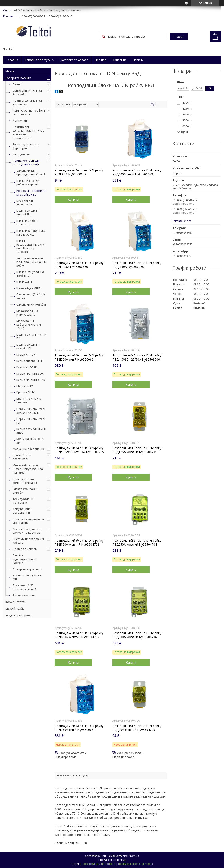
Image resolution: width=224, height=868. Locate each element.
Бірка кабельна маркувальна (27, 313)
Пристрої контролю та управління (28, 521)
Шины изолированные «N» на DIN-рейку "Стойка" (31, 246)
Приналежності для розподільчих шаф (26, 162)
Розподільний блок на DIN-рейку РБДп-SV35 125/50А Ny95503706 (137, 357)
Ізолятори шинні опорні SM (28, 213)
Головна (12, 60)
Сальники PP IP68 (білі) (32, 305)
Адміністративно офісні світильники (29, 112)
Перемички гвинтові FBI (31, 421)
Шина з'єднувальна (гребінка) (30, 274)
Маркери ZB (25, 386)
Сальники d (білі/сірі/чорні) (31, 296)
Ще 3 (185, 132)
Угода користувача (19, 615)
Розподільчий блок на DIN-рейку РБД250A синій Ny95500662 (79, 728)
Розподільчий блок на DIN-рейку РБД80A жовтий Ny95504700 (137, 728)
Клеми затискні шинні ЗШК (31, 431)
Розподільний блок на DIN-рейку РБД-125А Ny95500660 (79, 265)
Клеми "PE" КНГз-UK (30, 374)
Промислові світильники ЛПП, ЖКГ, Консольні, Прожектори (28, 132)
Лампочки (20, 121)
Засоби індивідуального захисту (24, 559)
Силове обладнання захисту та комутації (27, 531)
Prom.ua (134, 856)
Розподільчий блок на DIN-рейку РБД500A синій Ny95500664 (79, 357)
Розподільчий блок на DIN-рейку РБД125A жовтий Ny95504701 (137, 450)
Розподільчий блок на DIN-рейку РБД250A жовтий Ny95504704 (137, 543)
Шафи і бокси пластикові (22, 457)
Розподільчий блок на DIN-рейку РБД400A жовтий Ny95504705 (79, 635)
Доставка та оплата (74, 60)
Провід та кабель (25, 549)
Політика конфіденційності (136, 864)
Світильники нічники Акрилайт (27, 92)
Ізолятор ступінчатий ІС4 (31, 337)
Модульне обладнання (29, 449)
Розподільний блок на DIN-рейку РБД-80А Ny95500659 (79, 172)
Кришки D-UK (25, 392)
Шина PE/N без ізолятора (27, 223)
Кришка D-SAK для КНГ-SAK (29, 401)
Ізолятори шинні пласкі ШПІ (28, 346)
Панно (17, 84)
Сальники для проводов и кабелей (31, 173)
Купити (73, 199)
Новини (138, 60)
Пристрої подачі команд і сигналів (25, 481)
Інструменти (21, 154)
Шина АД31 (24, 282)
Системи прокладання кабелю (28, 541)
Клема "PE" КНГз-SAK (31, 380)
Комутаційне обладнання (22, 511)
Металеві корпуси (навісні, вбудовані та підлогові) (28, 469)
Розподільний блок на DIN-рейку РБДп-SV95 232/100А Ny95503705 (79, 450)
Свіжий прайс (15, 608)
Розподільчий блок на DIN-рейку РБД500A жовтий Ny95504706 (137, 635)
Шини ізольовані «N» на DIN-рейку (31, 233)
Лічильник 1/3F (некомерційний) (24, 587)
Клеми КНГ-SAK (27, 367)
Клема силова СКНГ (30, 361)
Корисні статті (15, 602)
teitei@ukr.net (182, 221)
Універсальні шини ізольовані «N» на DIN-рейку (32, 262)
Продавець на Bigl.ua (112, 860)
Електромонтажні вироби (25, 491)
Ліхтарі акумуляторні (27, 569)
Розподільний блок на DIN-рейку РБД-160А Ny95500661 (137, 265)
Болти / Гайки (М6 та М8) (27, 577)
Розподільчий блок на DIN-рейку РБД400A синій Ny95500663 (137, 172)
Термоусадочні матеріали (23, 501)
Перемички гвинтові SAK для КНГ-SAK (31, 411)
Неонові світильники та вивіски (27, 102)
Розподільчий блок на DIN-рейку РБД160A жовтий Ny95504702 (79, 543)
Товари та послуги (38, 60)
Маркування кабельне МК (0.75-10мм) (29, 325)
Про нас (100, 60)
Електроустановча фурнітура (26, 146)
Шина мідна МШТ (28, 288)
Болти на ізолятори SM (30, 441)
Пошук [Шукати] (179, 37)
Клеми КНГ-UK (26, 355)
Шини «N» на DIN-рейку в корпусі (28, 183)
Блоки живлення (24, 595)
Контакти (119, 60)
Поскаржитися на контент (98, 864)
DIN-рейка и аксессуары (25, 203)
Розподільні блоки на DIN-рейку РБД (31, 193)
